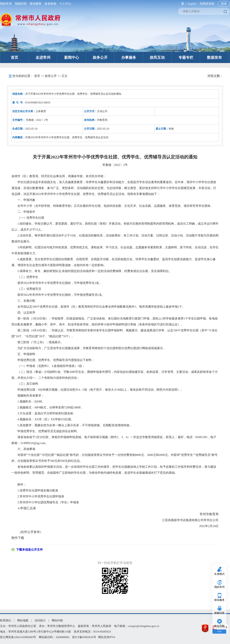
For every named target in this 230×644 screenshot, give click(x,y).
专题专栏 (186, 57)
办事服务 (129, 57)
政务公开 (100, 57)
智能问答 (21, 4)
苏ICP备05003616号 (84, 637)
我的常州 (7, 4)
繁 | (183, 4)
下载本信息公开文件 (29, 550)
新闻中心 (72, 57)
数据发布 (214, 57)
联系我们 (6, 620)
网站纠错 (57, 620)
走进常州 (43, 57)
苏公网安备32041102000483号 (18, 637)
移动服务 (36, 4)
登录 (224, 4)
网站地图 (23, 620)
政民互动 (157, 57)
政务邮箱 (50, 4)
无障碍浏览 (207, 4)
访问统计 (40, 620)
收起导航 (219, 626)
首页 (14, 57)
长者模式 (219, 574)
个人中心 (65, 4)
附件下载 (18, 538)
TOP (219, 632)
